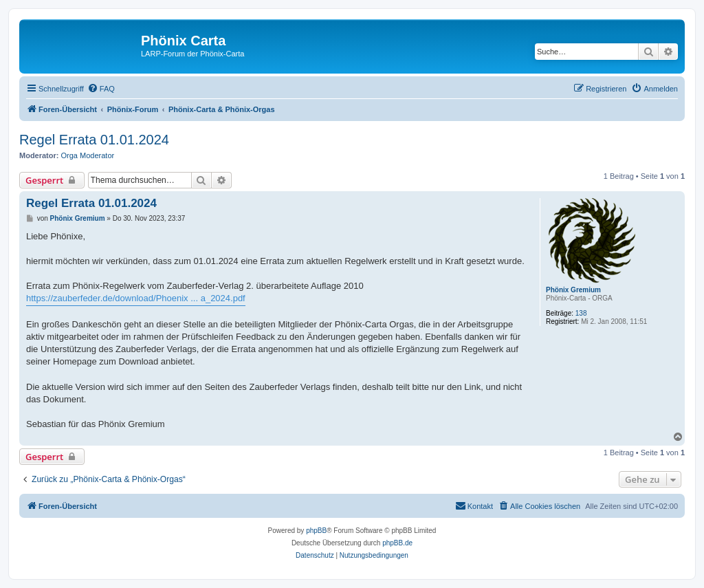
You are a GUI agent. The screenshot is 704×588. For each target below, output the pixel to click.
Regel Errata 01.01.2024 (94, 140)
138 (581, 313)
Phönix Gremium (573, 290)
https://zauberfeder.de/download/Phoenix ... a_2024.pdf (136, 298)
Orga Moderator (88, 155)
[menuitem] (101, 89)
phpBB (316, 531)
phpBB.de (397, 543)
